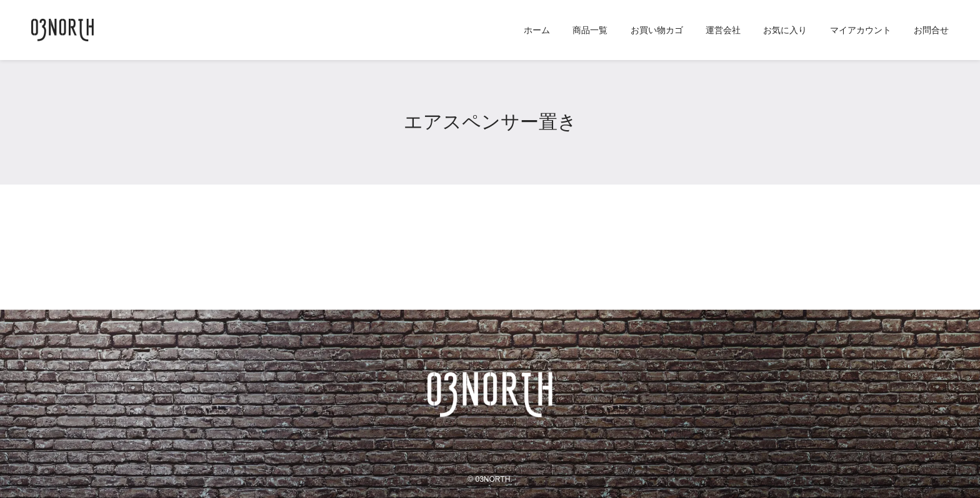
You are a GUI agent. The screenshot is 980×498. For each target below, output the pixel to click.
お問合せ (931, 30)
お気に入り (785, 30)
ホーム (537, 30)
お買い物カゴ (657, 30)
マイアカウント (861, 30)
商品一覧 (590, 30)
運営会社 (723, 30)
